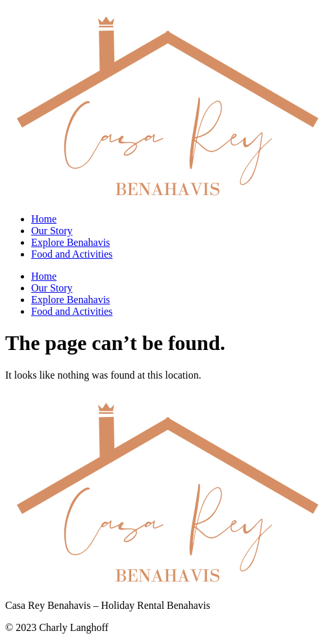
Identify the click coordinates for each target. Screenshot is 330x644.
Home (44, 219)
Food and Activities (72, 254)
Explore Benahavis (70, 242)
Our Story (52, 231)
